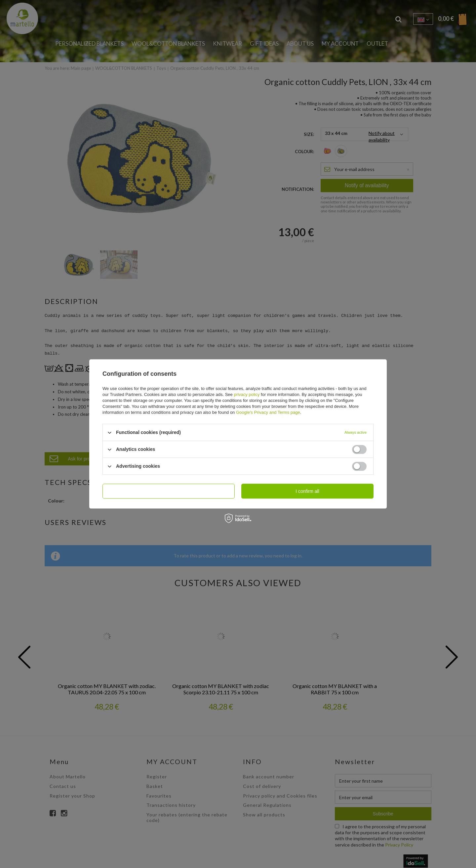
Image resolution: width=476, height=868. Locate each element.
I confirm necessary (168, 491)
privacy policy (247, 394)
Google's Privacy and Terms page (268, 412)
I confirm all (307, 491)
